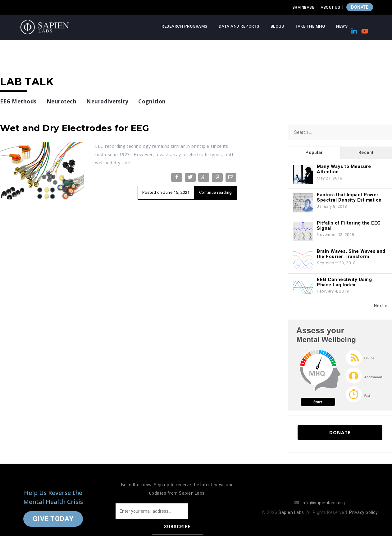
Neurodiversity (107, 101)
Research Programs (185, 26)
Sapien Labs (291, 505)
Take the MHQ (310, 26)
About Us (330, 7)
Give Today (53, 511)
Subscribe (215, 511)
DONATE (360, 7)
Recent (366, 152)
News (342, 26)
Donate (340, 432)
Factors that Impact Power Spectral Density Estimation (349, 197)
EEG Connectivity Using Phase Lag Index (344, 282)
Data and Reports (239, 26)
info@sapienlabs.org (323, 495)
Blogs (277, 26)
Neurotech (62, 101)
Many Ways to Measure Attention (344, 169)
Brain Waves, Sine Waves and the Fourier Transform (351, 254)
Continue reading (216, 192)
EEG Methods (18, 101)
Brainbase (304, 7)
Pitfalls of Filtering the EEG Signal (349, 226)
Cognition (152, 101)
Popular (314, 152)
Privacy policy (363, 505)
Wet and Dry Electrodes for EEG (75, 128)
